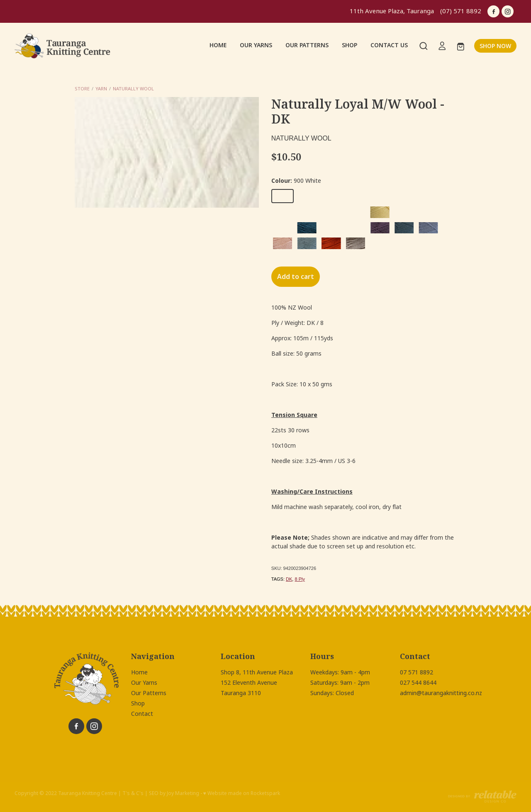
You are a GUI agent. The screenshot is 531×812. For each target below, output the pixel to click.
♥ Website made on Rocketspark (242, 793)
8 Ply (300, 579)
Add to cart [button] (296, 277)
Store (82, 89)
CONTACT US (389, 45)
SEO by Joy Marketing (174, 793)
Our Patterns (149, 693)
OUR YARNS (256, 45)
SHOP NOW (495, 46)
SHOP (350, 45)
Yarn (101, 89)
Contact (142, 714)
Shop (138, 703)
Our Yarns (144, 683)
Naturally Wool (133, 89)
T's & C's (133, 793)
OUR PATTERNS (307, 45)
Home (139, 672)
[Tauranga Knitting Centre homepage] (65, 46)
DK (289, 579)
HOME (218, 45)
